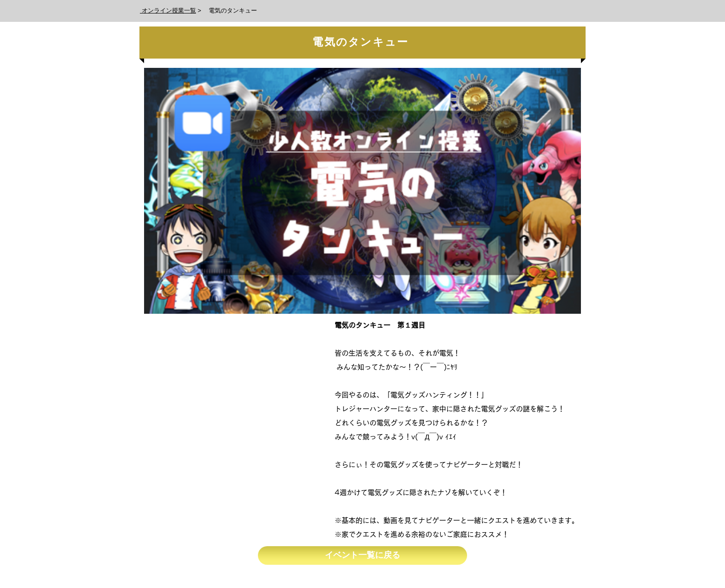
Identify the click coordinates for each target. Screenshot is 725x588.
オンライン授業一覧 (168, 10)
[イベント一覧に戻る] (362, 555)
